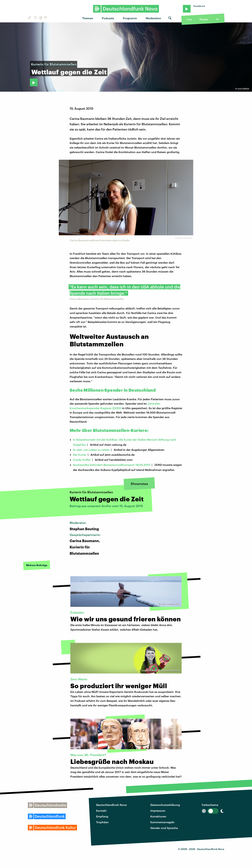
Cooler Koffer (82, 460)
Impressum (158, 811)
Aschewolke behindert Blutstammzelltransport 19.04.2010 (112, 465)
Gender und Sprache (164, 828)
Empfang (102, 816)
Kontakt (101, 811)
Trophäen (102, 822)
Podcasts (108, 18)
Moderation (153, 18)
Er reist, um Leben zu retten (91, 450)
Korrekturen (158, 816)
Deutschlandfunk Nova (111, 805)
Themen (88, 18)
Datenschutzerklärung (165, 805)
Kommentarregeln (162, 822)
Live (189, 19)
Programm (130, 18)
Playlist (204, 19)
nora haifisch (243, 89)
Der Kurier (80, 455)
